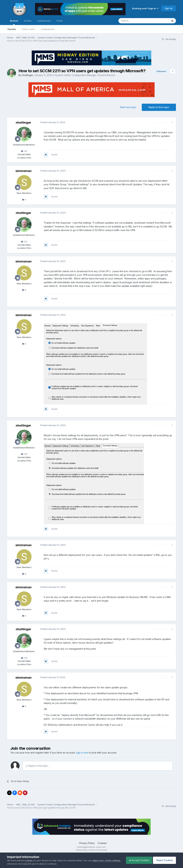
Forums (12, 29)
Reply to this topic (159, 107)
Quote (54, 155)
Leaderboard (48, 29)
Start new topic (128, 107)
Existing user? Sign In (145, 8)
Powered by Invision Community (91, 850)
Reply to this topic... (38, 766)
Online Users (28, 29)
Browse (14, 22)
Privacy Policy (87, 843)
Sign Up (169, 8)
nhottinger (27, 75)
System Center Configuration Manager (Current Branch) (85, 75)
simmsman (23, 171)
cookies (29, 860)
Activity (28, 21)
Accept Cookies (137, 860)
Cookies (102, 843)
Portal (59, 21)
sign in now (82, 753)
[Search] (135, 21)
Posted (52, 122)
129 (24, 151)
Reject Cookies (164, 860)
